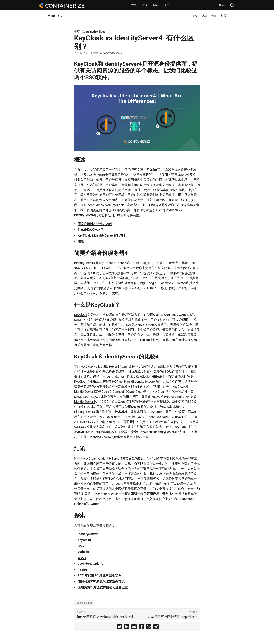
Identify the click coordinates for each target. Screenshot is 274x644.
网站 (156, 5)
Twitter (94, 504)
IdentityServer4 (97, 205)
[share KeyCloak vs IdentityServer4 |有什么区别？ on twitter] (119, 627)
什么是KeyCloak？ (91, 229)
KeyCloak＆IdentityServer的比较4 (101, 235)
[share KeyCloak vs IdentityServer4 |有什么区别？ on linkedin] (127, 627)
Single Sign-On (85, 603)
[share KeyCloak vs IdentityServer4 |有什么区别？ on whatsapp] (149, 627)
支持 (145, 5)
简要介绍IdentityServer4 (95, 224)
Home (53, 16)
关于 (167, 5)
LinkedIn (80, 504)
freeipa (83, 569)
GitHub (145, 340)
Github (152, 288)
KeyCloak (117, 205)
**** (175, 494)
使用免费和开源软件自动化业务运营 (103, 587)
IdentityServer (88, 534)
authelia (83, 552)
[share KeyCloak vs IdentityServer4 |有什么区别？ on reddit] (134, 627)
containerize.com (109, 494)
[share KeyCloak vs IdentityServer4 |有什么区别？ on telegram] (156, 627)
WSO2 (82, 558)
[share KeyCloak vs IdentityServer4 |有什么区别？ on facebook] (141, 627)
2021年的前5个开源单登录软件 (99, 575)
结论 (81, 241)
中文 (223, 5)
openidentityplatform (92, 563)
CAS (81, 546)
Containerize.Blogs (94, 32)
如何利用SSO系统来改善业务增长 (101, 581)
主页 (77, 32)
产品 (134, 5)
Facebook (188, 499)
